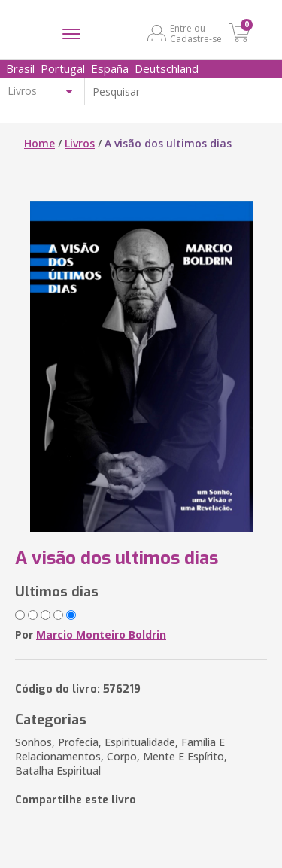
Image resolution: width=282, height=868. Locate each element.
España (110, 68)
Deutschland (167, 68)
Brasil (20, 68)
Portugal (63, 68)
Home (39, 143)
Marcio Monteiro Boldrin (101, 634)
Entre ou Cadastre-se (196, 33)
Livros (80, 143)
